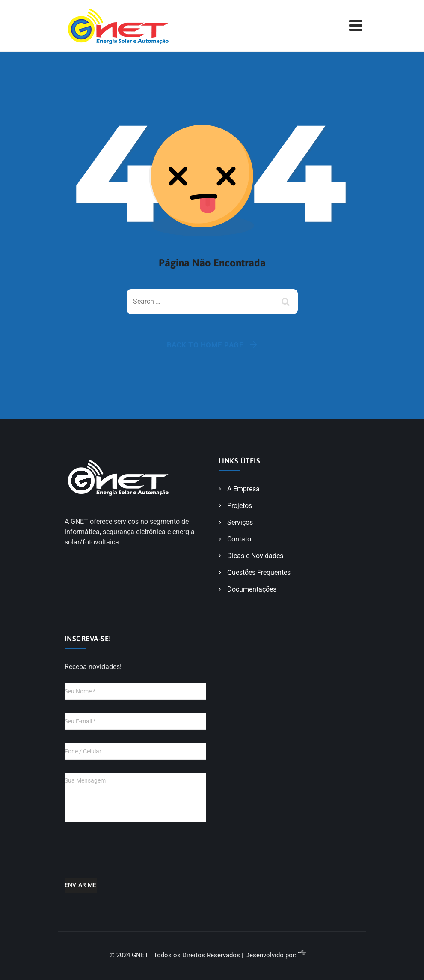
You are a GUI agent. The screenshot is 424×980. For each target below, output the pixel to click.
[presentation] (130, 856)
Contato (239, 539)
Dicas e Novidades (255, 556)
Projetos (240, 506)
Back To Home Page (205, 345)
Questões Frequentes (259, 572)
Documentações (252, 589)
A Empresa (243, 489)
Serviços (240, 522)
